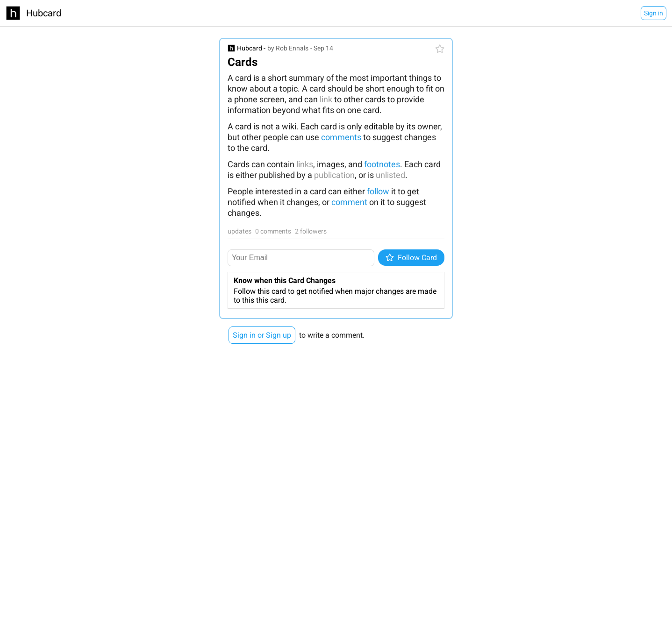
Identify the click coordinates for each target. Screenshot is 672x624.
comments (341, 137)
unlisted (390, 175)
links (305, 164)
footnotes (382, 164)
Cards (243, 62)
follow (378, 191)
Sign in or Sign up (262, 335)
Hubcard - (251, 48)
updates (239, 231)
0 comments (273, 231)
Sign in (654, 13)
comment (349, 202)
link (326, 99)
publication (334, 175)
